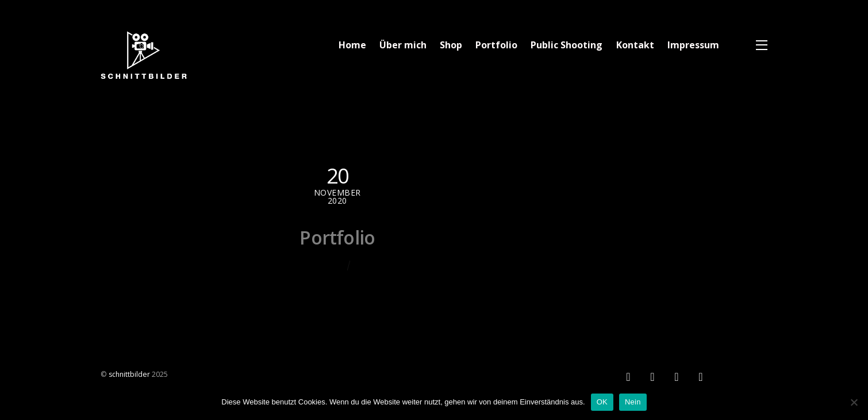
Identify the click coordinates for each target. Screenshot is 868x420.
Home (352, 45)
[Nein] (854, 402)
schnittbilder (129, 374)
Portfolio (496, 45)
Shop (451, 45)
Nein (633, 402)
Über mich (403, 45)
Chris (333, 265)
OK (602, 402)
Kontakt (635, 45)
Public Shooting (566, 45)
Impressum (693, 45)
